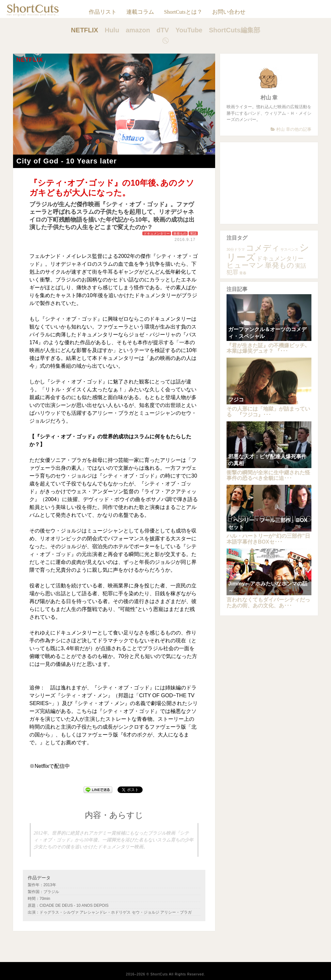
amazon (138, 30)
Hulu (112, 30)
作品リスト (103, 12)
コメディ (263, 248)
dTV (163, 30)
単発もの (180, 234)
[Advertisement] (269, 183)
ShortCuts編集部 (235, 30)
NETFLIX (84, 30)
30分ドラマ (236, 249)
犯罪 (232, 272)
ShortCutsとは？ (183, 12)
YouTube (189, 30)
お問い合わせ (229, 12)
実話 (193, 234)
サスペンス (289, 249)
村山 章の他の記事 (291, 129)
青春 (243, 273)
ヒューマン (245, 265)
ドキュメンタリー (157, 234)
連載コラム (140, 12)
